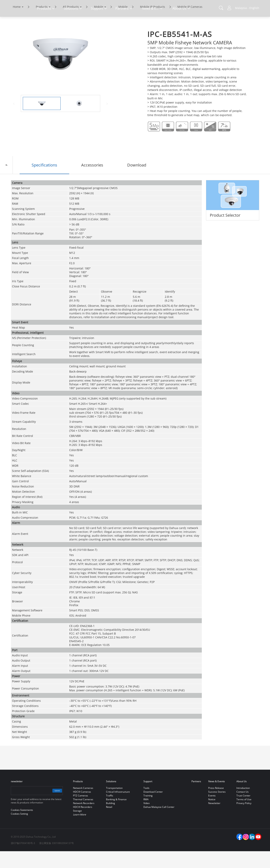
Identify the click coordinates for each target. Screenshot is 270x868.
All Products (71, 23)
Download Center (153, 809)
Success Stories (217, 809)
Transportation (114, 805)
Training (148, 812)
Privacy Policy (244, 820)
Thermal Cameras (83, 816)
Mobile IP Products (152, 23)
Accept (236, 853)
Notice (212, 816)
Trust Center (243, 812)
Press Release (216, 805)
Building (110, 820)
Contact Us (242, 809)
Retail (109, 824)
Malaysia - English (247, 8)
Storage (77, 828)
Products (42, 23)
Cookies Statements (59, 862)
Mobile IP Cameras (190, 23)
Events (212, 812)
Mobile (99, 23)
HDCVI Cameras (82, 809)
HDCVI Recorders (83, 824)
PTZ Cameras (80, 812)
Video (146, 820)
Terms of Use (244, 816)
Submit (53, 807)
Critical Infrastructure (118, 809)
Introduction (243, 805)
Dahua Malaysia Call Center (159, 824)
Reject (236, 863)
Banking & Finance (116, 816)
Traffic (110, 812)
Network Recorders (84, 820)
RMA (146, 816)
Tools (146, 805)
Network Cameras (83, 805)
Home (17, 23)
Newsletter (214, 820)
